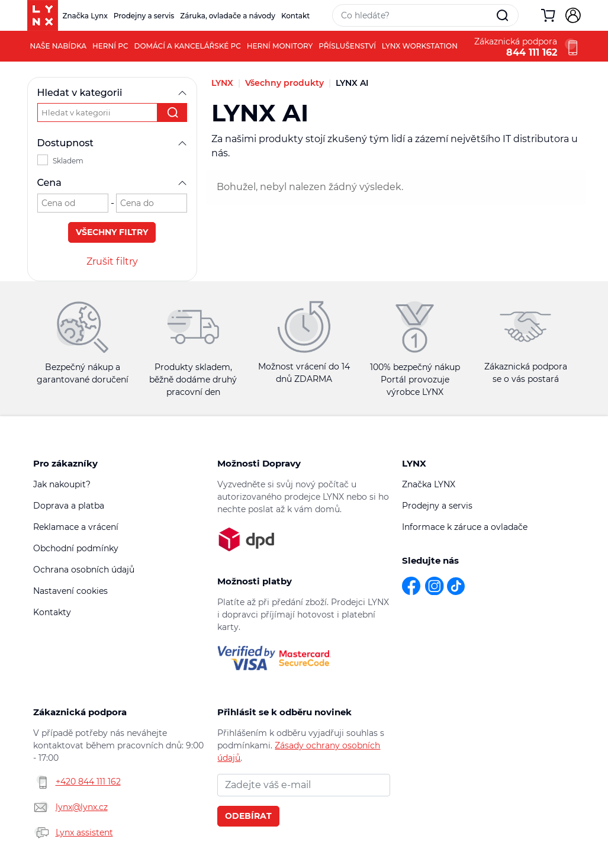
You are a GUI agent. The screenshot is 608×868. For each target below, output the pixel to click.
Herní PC (110, 46)
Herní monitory (280, 46)
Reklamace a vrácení (76, 527)
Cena (112, 183)
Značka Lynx (85, 16)
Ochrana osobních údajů (84, 570)
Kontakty (52, 612)
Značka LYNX (429, 484)
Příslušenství (347, 46)
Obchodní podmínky (76, 548)
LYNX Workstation (420, 46)
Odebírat (248, 816)
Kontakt (295, 16)
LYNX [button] (414, 463)
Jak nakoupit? (62, 484)
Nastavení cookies (70, 591)
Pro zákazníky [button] (65, 463)
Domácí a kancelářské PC (188, 46)
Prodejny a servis (144, 16)
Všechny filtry (112, 232)
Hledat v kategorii (112, 93)
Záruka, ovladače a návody (228, 16)
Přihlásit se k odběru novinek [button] (284, 712)
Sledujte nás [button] (430, 560)
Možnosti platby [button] (255, 581)
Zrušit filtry (112, 261)
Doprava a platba (69, 506)
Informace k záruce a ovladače (465, 527)
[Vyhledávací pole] (415, 15)
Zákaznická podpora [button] (80, 712)
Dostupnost (112, 143)
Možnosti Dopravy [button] (259, 463)
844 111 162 (532, 53)
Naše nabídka (59, 46)
